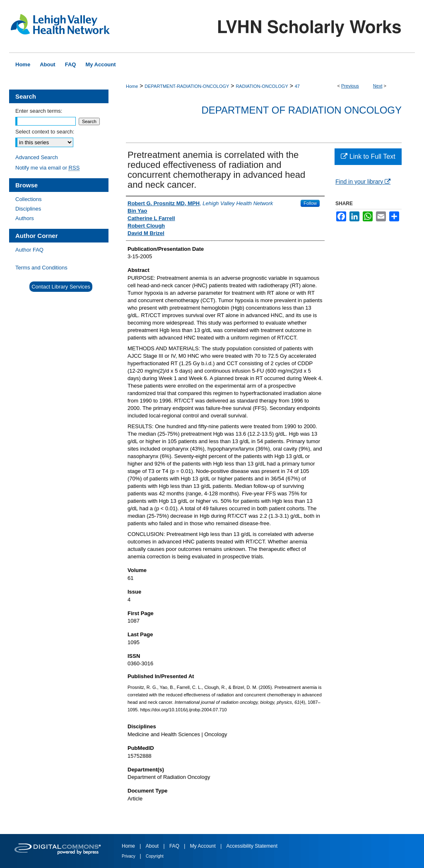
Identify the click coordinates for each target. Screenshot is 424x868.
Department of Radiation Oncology (301, 110)
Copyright (155, 856)
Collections (29, 199)
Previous (350, 86)
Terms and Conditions (41, 268)
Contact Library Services (61, 287)
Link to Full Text (368, 156)
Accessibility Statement (252, 846)
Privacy (129, 856)
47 (297, 86)
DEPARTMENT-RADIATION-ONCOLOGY (187, 86)
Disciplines (28, 209)
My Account (204, 846)
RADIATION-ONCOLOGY (262, 86)
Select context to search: (45, 132)
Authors (25, 218)
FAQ (175, 846)
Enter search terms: (39, 111)
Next (378, 86)
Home (132, 86)
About (153, 846)
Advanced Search (37, 157)
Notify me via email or (47, 168)
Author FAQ (29, 250)
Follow (310, 203)
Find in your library (363, 182)
